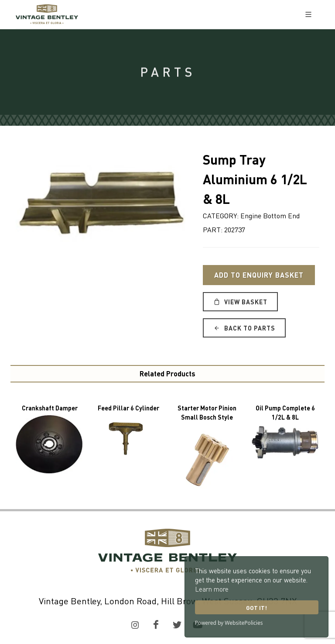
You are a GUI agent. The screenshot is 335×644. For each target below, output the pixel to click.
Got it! (256, 608)
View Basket (240, 302)
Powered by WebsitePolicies (229, 623)
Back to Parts (244, 328)
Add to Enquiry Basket (259, 275)
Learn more (212, 589)
